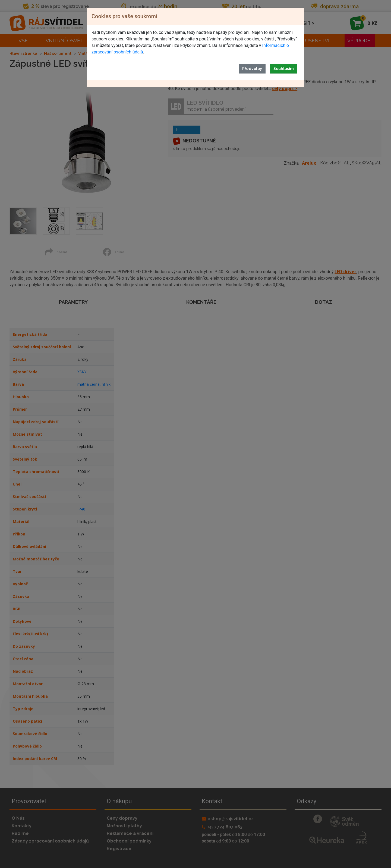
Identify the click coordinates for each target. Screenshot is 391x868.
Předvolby (252, 69)
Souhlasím (284, 69)
